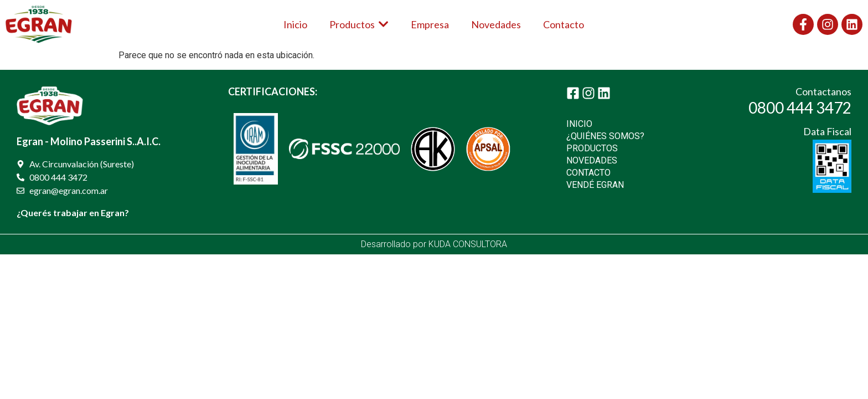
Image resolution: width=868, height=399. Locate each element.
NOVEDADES (592, 160)
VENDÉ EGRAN (595, 185)
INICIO (579, 124)
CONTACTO (588, 173)
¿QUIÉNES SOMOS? (605, 136)
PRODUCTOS (592, 148)
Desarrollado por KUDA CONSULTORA (434, 244)
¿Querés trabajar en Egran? (73, 213)
